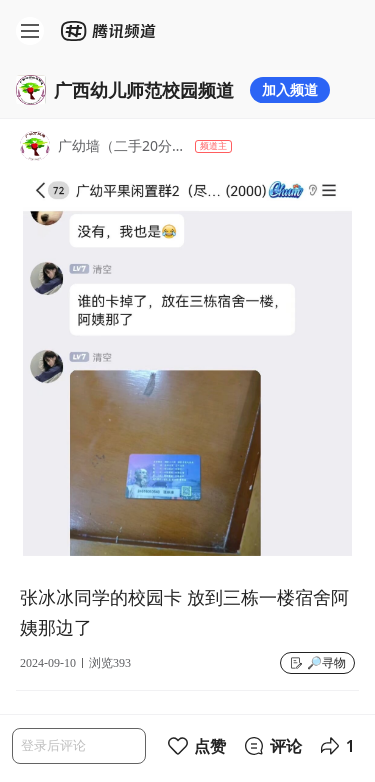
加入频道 (290, 89)
